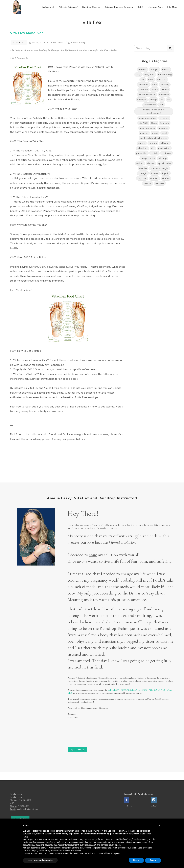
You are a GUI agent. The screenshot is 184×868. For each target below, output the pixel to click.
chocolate (143, 85)
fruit (162, 105)
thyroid (166, 173)
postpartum (164, 148)
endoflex (142, 100)
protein (154, 153)
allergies (154, 69)
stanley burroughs (89, 50)
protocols (166, 153)
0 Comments (20, 58)
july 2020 (143, 123)
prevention (142, 153)
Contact (78, 750)
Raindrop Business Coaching (119, 7)
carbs (151, 80)
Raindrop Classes (91, 7)
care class (33, 50)
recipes (140, 163)
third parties (73, 839)
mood (155, 133)
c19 (143, 80)
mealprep (163, 128)
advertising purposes (131, 842)
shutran (151, 163)
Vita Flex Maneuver (26, 33)
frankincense (150, 105)
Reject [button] (136, 860)
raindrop (163, 158)
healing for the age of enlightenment (59, 50)
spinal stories (165, 163)
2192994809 (23, 806)
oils (153, 148)
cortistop (143, 90)
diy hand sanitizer (147, 95)
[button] (160, 825)
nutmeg (153, 143)
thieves (155, 173)
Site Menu (172, 7)
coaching (165, 85)
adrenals (142, 69)
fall (162, 100)
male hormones (147, 128)
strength (143, 173)
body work (20, 50)
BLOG (140, 7)
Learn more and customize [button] (40, 860)
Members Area (155, 7)
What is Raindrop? (68, 7)
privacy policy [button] (97, 831)
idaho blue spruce (147, 118)
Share (18, 42)
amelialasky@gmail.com (27, 809)
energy (153, 100)
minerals (144, 133)
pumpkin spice (148, 158)
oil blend (165, 143)
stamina (143, 168)
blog (138, 75)
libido (154, 123)
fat (169, 100)
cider (154, 85)
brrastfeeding (165, 75)
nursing (142, 143)
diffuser (165, 90)
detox (155, 90)
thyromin (142, 178)
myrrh (165, 133)
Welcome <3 (48, 7)
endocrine (164, 95)
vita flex (104, 50)
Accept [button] (153, 860)
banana (166, 69)
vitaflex (113, 50)
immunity (164, 118)
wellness (160, 183)
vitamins (148, 183)
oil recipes (143, 148)
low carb (165, 123)
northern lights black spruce (154, 138)
